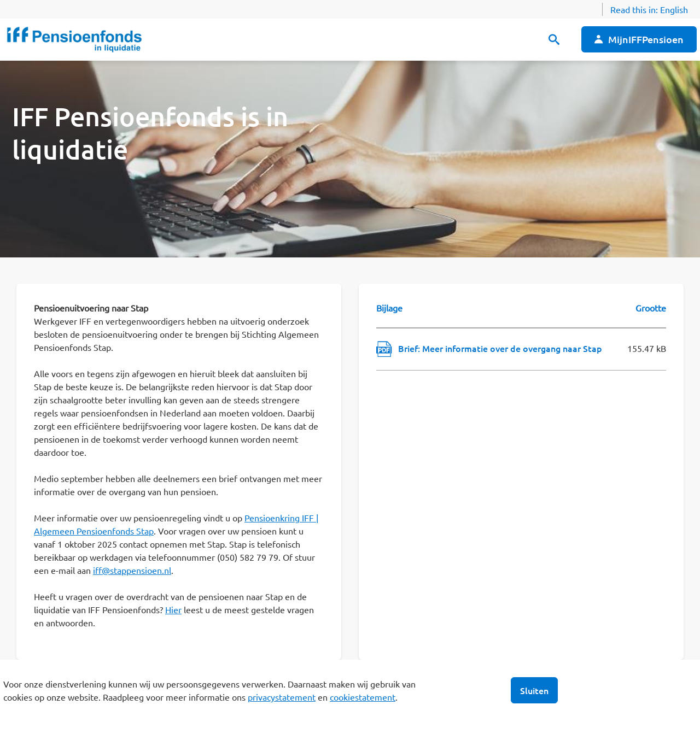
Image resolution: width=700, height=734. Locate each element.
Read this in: (649, 9)
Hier (173, 609)
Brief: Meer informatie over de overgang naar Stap (500, 348)
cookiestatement (363, 697)
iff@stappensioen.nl (132, 570)
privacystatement (282, 697)
